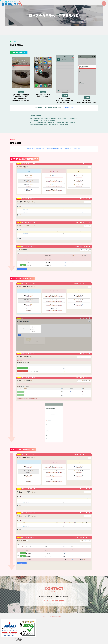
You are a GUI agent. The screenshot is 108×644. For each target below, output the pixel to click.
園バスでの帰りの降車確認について (73, 149)
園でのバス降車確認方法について (55, 149)
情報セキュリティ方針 (49, 616)
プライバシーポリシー (59, 616)
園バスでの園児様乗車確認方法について (36, 149)
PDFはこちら (69, 108)
